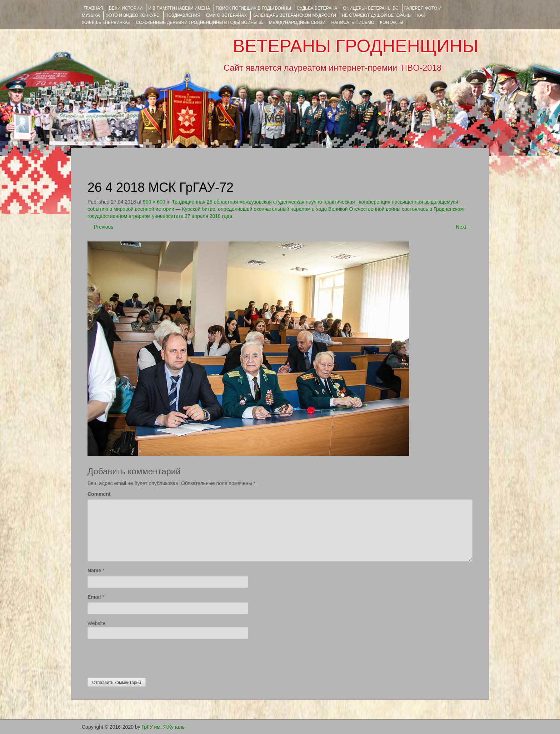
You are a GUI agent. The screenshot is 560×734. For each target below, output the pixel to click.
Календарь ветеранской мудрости (294, 15)
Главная (93, 8)
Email (94, 597)
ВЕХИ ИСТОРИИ (126, 8)
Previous (100, 227)
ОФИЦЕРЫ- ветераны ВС (371, 8)
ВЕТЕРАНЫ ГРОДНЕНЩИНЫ (356, 46)
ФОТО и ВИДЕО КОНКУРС (132, 15)
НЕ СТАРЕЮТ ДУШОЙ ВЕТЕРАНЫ (377, 15)
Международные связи (297, 23)
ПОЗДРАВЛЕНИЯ (183, 15)
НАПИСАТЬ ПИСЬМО (353, 23)
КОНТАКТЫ (392, 23)
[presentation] (142, 656)
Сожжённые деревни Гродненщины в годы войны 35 (200, 23)
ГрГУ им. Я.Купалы (164, 727)
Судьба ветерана (317, 8)
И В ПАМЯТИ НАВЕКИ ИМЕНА (179, 8)
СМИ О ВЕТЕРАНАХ (226, 15)
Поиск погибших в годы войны (253, 8)
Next (464, 227)
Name (94, 570)
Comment (99, 494)
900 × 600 (154, 202)
